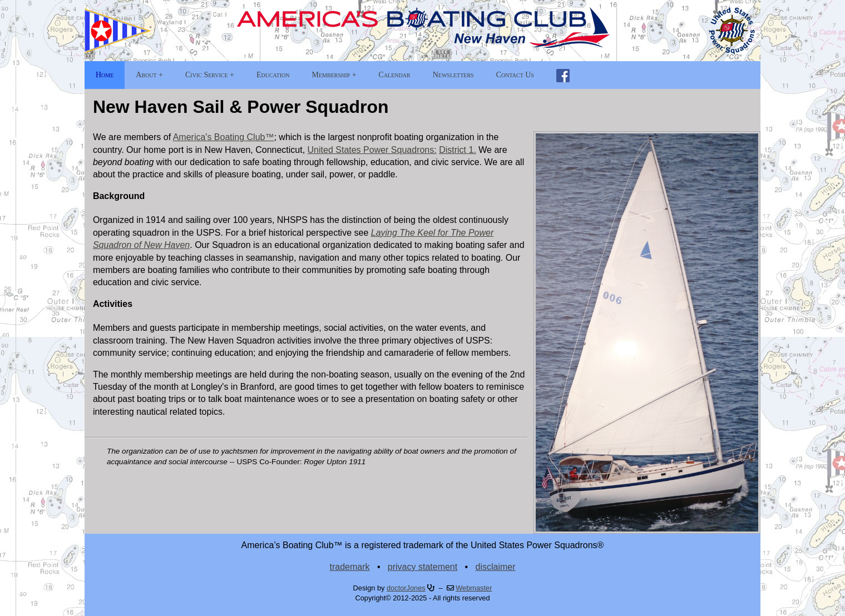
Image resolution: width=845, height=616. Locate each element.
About (146, 75)
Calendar (395, 75)
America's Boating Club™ (224, 137)
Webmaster (474, 588)
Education (273, 75)
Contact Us (515, 75)
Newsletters (453, 75)
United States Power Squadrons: (372, 150)
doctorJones (406, 588)
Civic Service (206, 75)
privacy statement (422, 567)
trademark (350, 567)
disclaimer (495, 567)
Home (105, 75)
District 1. (458, 150)
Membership (331, 75)
